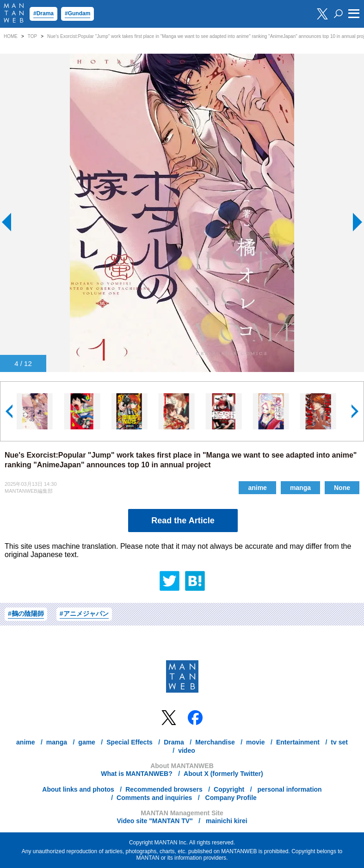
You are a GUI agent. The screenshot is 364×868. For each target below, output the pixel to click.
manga (300, 488)
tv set (339, 742)
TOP (32, 36)
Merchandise (215, 742)
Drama (174, 742)
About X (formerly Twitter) (223, 774)
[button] (10, 411)
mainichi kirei (225, 821)
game (87, 742)
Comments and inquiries (154, 798)
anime (257, 488)
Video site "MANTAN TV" (154, 821)
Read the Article (183, 521)
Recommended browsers (164, 789)
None (342, 488)
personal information (289, 789)
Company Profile (230, 798)
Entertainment (298, 742)
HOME (11, 36)
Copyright (229, 789)
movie (255, 742)
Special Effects (130, 742)
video (187, 750)
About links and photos (78, 789)
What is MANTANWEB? (137, 774)
